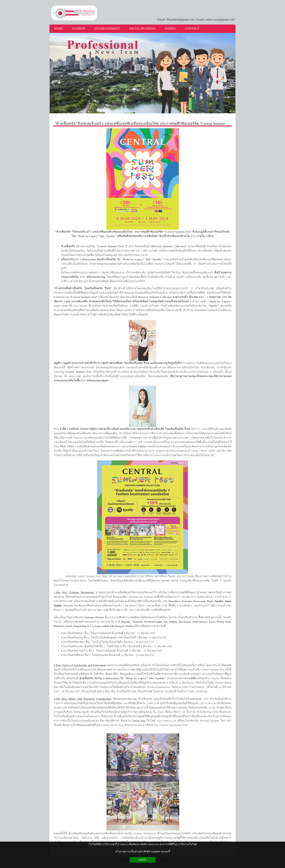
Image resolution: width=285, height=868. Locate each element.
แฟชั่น (193, 678)
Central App (138, 721)
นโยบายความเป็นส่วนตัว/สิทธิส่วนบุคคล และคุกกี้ (142, 852)
